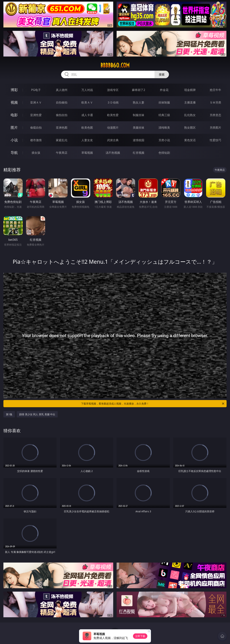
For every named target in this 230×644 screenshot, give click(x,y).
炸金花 (164, 90)
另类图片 (215, 128)
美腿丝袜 (139, 128)
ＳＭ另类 (215, 102)
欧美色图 (87, 128)
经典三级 (164, 115)
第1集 (9, 414)
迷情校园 (139, 140)
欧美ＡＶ (87, 102)
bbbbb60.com (115, 65)
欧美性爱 (113, 115)
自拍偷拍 (62, 102)
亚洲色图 (62, 128)
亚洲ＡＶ (36, 102)
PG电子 (36, 90)
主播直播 (190, 102)
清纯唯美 (164, 128)
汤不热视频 (113, 153)
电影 (14, 115)
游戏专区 (113, 90)
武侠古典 (113, 140)
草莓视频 (87, 153)
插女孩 (36, 153)
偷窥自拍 (36, 128)
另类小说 (164, 140)
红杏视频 (139, 153)
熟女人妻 (139, 102)
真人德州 (62, 90)
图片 (14, 127)
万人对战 (87, 90)
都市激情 (36, 140)
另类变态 (215, 115)
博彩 (14, 90)
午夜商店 (62, 153)
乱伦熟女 (190, 115)
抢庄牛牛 (215, 90)
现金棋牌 (190, 90)
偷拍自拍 (62, 115)
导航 (14, 153)
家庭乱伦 (62, 140)
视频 (14, 102)
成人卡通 (87, 115)
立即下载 (140, 636)
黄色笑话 (190, 140)
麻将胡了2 (138, 90)
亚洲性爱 (36, 115)
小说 (14, 140)
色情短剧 (164, 153)
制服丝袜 (139, 115)
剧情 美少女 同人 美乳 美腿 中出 (37, 414)
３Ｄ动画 (113, 102)
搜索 (162, 74)
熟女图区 (190, 128)
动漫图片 (113, 128)
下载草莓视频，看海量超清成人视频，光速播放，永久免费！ (153, 404)
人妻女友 (87, 140)
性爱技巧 (215, 140)
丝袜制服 (164, 102)
